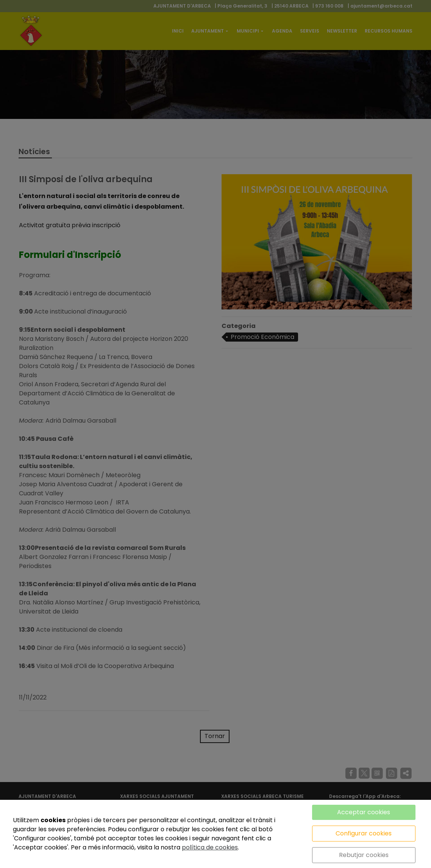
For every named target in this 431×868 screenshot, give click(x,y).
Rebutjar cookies (364, 855)
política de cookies (210, 847)
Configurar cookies (364, 833)
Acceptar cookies (364, 812)
